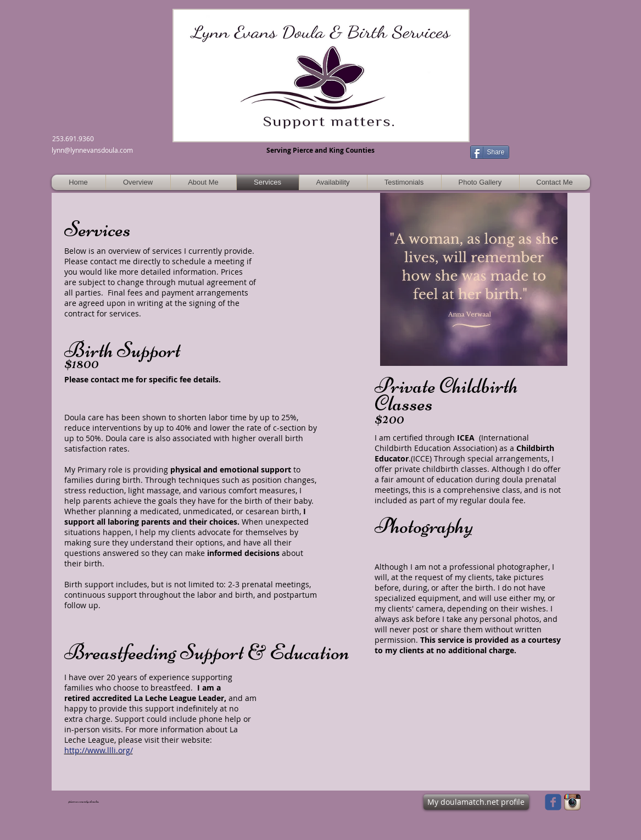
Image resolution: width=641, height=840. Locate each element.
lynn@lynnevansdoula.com (92, 150)
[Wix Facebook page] (553, 802)
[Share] (490, 152)
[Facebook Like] (547, 147)
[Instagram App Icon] (572, 802)
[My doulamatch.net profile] (476, 802)
